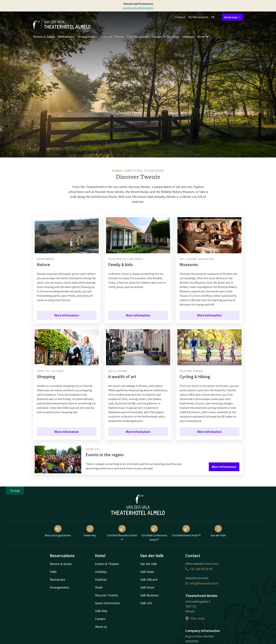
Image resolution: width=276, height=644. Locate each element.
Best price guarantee (58, 531)
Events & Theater (112, 37)
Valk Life (146, 603)
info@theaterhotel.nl (202, 583)
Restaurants (66, 37)
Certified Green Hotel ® (186, 531)
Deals (99, 587)
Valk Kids (101, 611)
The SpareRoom (138, 37)
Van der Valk (218, 531)
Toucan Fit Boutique (166, 37)
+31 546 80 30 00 (199, 569)
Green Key (90, 531)
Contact (180, 17)
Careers (100, 619)
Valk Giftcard (149, 579)
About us (101, 627)
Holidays (188, 37)
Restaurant (58, 579)
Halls (53, 572)
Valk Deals (147, 572)
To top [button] (15, 491)
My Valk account (198, 17)
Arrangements (87, 37)
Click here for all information (138, 8)
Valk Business (149, 595)
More (203, 37)
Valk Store (147, 587)
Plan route (195, 618)
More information (67, 315)
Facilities (101, 579)
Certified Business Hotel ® (122, 533)
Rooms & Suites (44, 37)
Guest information (108, 603)
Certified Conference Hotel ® (154, 533)
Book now (233, 17)
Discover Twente (106, 595)
